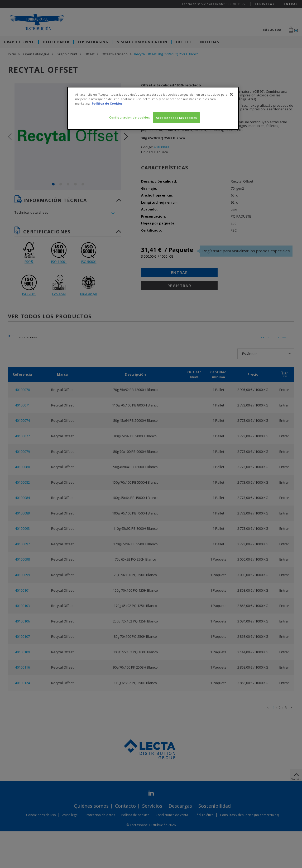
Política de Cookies (107, 103)
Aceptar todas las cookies (176, 118)
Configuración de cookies (130, 117)
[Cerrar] (231, 94)
